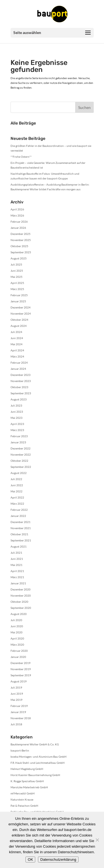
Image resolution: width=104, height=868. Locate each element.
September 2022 (21, 467)
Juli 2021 (16, 553)
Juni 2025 (17, 271)
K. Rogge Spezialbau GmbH (27, 781)
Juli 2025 (16, 264)
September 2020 (21, 608)
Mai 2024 (17, 344)
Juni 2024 (17, 338)
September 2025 (21, 252)
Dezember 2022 (21, 448)
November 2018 (21, 718)
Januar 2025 (18, 301)
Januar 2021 (18, 583)
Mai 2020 (17, 632)
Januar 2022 (18, 516)
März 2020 (17, 645)
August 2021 (19, 546)
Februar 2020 (19, 651)
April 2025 (17, 283)
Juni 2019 (17, 694)
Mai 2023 (17, 418)
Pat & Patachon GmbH (24, 806)
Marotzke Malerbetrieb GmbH (29, 787)
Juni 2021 (17, 559)
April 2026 (17, 209)
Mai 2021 (17, 565)
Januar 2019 (18, 712)
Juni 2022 (17, 485)
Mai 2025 (17, 277)
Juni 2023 (17, 412)
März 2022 (17, 504)
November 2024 (21, 313)
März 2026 (17, 215)
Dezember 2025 (21, 234)
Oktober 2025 (19, 246)
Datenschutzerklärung (58, 860)
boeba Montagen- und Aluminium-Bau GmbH (39, 757)
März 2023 (17, 430)
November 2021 (21, 528)
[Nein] (97, 840)
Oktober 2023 (19, 387)
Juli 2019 (16, 687)
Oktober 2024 (19, 320)
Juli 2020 (16, 620)
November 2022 (21, 454)
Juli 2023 (16, 405)
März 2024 (17, 356)
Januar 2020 (18, 657)
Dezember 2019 (21, 663)
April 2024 (17, 350)
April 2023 (17, 424)
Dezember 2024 (21, 307)
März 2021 (17, 577)
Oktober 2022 (19, 461)
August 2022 (19, 473)
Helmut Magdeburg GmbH (27, 769)
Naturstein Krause (22, 799)
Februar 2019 (19, 706)
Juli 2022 (16, 479)
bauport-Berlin (20, 750)
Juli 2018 (16, 724)
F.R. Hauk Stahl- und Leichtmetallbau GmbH (38, 763)
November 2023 (21, 381)
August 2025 (19, 258)
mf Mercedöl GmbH (23, 793)
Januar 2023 (18, 442)
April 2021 (17, 571)
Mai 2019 (17, 700)
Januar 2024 (18, 369)
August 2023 (19, 399)
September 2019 (21, 675)
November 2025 (21, 240)
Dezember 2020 (21, 589)
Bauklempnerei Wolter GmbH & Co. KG (35, 744)
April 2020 (17, 638)
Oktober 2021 (19, 534)
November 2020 (21, 595)
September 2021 (21, 540)
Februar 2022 (19, 510)
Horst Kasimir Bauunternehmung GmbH (35, 775)
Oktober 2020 (19, 602)
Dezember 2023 (21, 375)
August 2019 (19, 681)
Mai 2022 (17, 491)
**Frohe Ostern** (21, 157)
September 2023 (21, 393)
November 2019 (21, 669)
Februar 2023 (19, 436)
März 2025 (17, 289)
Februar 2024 (19, 363)
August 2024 (19, 326)
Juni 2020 (17, 626)
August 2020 (19, 614)
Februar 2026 (19, 222)
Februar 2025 (19, 295)
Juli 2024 (16, 332)
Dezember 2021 (21, 522)
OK (30, 860)
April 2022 (17, 497)
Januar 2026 (18, 228)
